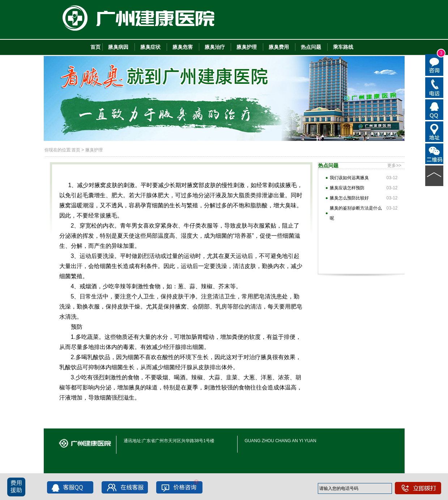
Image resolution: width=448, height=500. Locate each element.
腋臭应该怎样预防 (347, 188)
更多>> (394, 165)
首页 (76, 150)
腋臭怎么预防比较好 (349, 198)
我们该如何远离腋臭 (349, 178)
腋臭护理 (94, 150)
